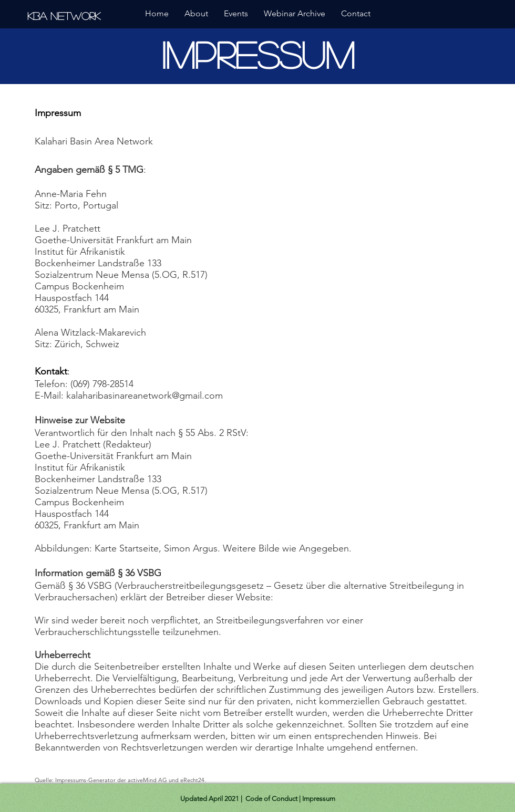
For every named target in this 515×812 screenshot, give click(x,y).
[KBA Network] (65, 15)
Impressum (319, 799)
